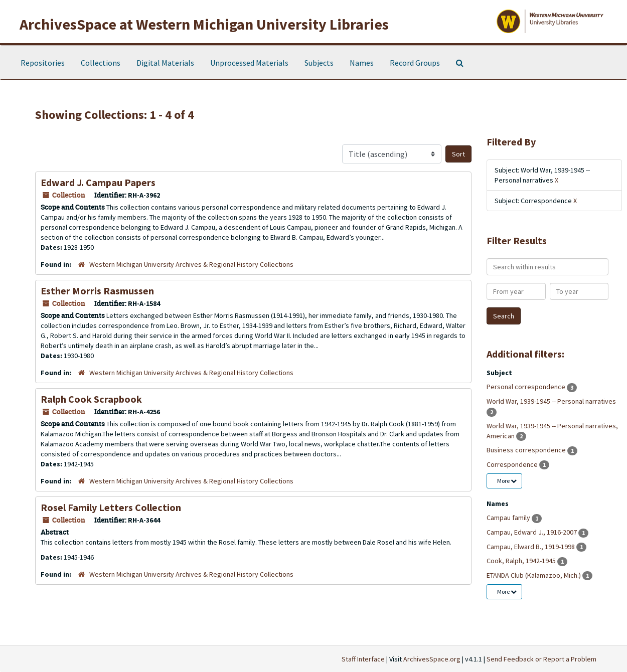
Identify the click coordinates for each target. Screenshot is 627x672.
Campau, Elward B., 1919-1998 (531, 547)
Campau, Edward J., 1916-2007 (532, 532)
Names (362, 63)
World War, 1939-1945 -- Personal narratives (551, 401)
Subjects (319, 63)
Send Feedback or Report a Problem (541, 659)
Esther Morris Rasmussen (97, 291)
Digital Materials (165, 63)
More (507, 481)
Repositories (43, 63)
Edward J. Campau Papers (98, 182)
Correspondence (513, 464)
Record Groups (415, 63)
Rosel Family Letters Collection (111, 507)
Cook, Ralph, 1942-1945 (522, 561)
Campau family (509, 518)
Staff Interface (363, 659)
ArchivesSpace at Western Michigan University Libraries (204, 24)
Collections (101, 63)
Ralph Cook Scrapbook (91, 399)
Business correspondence (527, 450)
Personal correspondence (527, 387)
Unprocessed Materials (249, 63)
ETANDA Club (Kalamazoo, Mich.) (534, 575)
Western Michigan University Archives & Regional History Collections (191, 264)
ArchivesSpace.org (432, 659)
